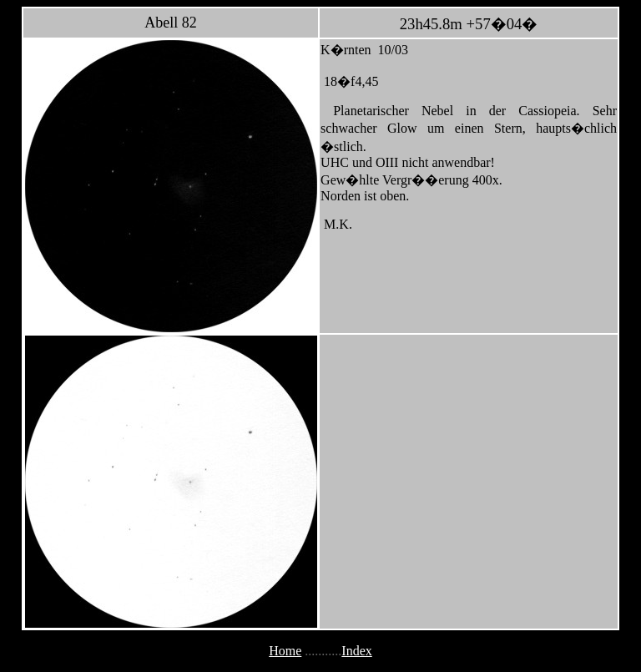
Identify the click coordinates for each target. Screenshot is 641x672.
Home (285, 651)
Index (356, 651)
